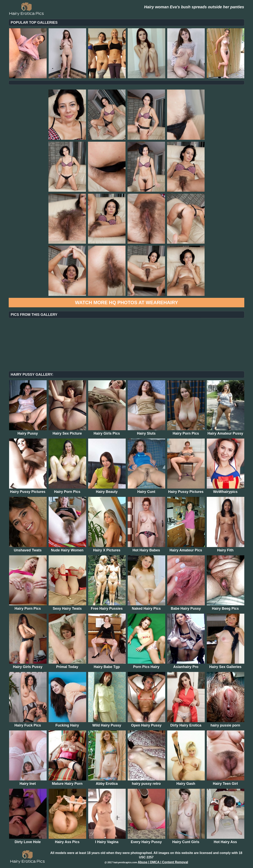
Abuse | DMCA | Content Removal (163, 862)
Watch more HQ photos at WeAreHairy (127, 302)
